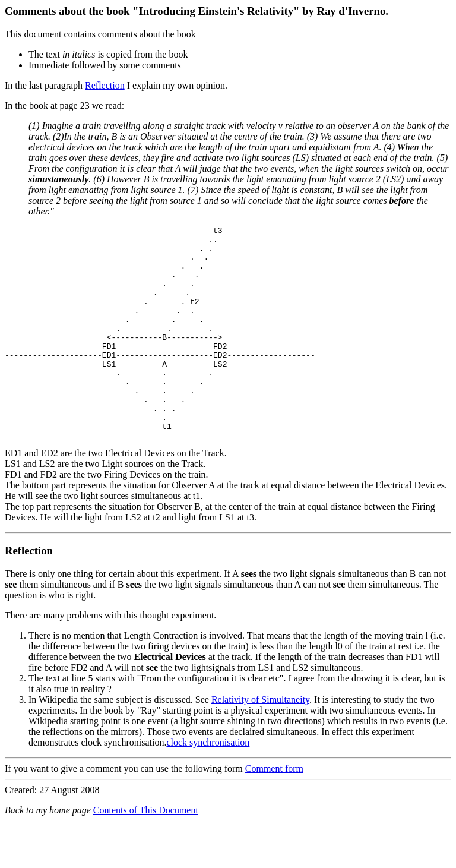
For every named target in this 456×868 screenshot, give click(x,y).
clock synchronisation (208, 785)
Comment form (274, 811)
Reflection (105, 85)
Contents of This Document (146, 853)
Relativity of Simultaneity (260, 742)
